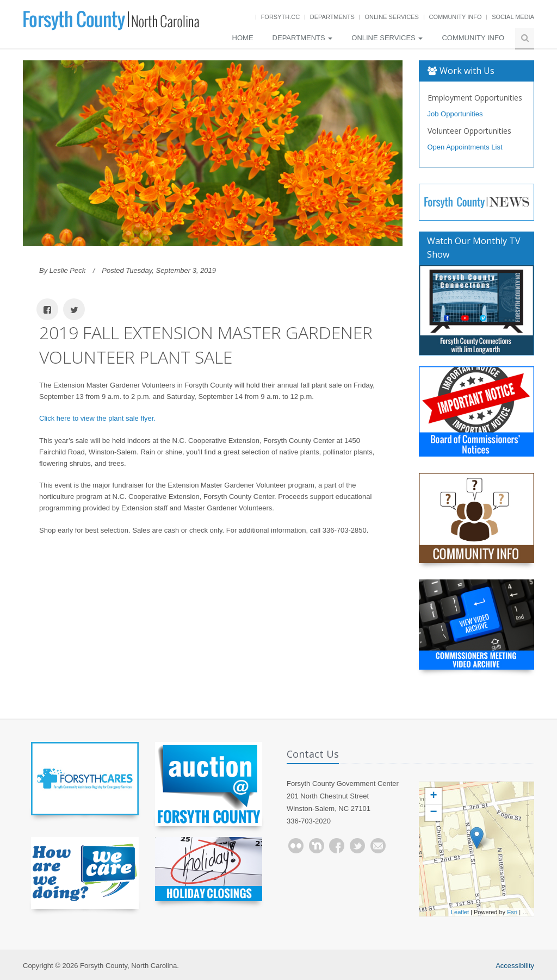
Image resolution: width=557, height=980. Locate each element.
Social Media (513, 17)
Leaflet (460, 912)
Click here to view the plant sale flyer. (97, 418)
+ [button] (433, 796)
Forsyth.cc (281, 17)
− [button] (433, 813)
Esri (512, 912)
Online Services (391, 17)
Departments (332, 17)
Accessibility (515, 966)
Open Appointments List (465, 147)
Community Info (456, 17)
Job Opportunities (455, 114)
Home (243, 38)
